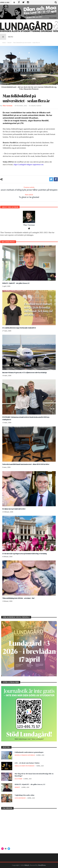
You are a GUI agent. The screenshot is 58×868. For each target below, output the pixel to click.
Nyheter (39, 106)
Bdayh (27, 865)
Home (4, 43)
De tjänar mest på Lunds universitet (14, 509)
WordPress (42, 865)
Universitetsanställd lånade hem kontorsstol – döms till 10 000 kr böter (26, 464)
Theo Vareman (7, 106)
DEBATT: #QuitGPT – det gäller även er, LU (16, 283)
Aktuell (9, 43)
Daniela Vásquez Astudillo (25, 755)
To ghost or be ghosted (29, 196)
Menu (7, 37)
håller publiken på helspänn (29, 189)
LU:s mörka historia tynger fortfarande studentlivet (19, 328)
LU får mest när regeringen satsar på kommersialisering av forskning (25, 554)
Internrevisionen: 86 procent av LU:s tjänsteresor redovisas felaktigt (25, 373)
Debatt (17, 787)
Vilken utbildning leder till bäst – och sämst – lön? (18, 598)
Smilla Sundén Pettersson (25, 766)
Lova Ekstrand (20, 798)
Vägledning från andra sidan (24, 795)
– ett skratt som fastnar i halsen (27, 763)
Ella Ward (19, 779)
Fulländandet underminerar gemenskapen (29, 752)
